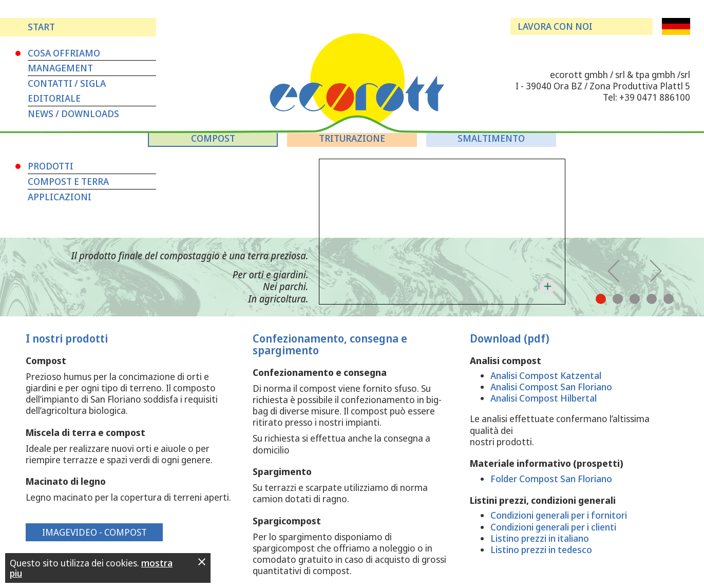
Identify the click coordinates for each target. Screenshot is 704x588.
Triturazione (352, 138)
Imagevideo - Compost (94, 532)
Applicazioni (60, 197)
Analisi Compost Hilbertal (544, 398)
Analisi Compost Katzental (546, 375)
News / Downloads (73, 113)
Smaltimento (491, 138)
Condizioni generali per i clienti (553, 527)
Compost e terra (68, 181)
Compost (213, 138)
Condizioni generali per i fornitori (559, 515)
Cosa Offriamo (64, 53)
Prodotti (51, 166)
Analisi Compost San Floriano (551, 387)
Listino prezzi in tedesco (541, 549)
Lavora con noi (555, 26)
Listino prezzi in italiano (540, 538)
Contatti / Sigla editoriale (67, 91)
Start (41, 27)
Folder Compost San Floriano (551, 479)
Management (60, 68)
